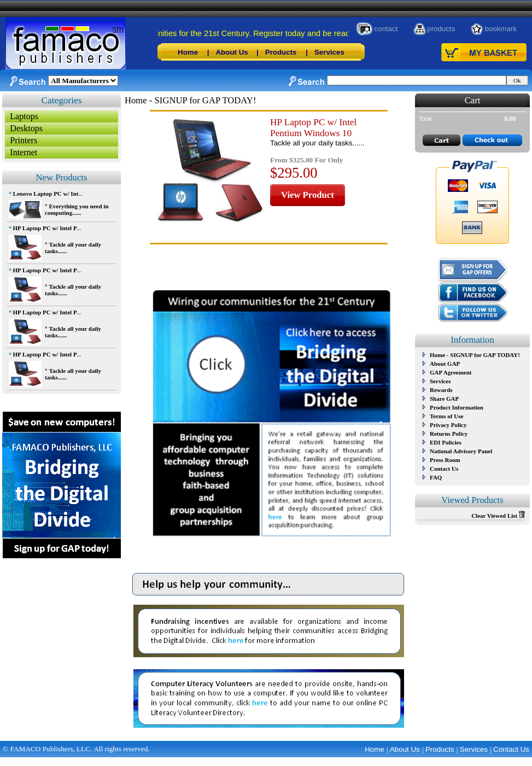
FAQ (436, 477)
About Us (232, 52)
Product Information (457, 407)
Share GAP (444, 399)
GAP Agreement (451, 372)
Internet (24, 152)
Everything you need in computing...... (77, 209)
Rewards (441, 390)
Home (188, 52)
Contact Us (444, 469)
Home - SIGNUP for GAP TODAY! (475, 355)
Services (329, 52)
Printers (24, 140)
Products (281, 52)
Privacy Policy (448, 425)
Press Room (445, 460)
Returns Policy (449, 434)
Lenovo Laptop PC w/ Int (46, 194)
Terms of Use (446, 416)
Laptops (24, 116)
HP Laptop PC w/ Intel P (45, 228)
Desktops (26, 128)
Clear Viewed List (498, 516)
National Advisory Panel (461, 451)
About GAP (445, 364)
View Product (308, 195)
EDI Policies (446, 442)
